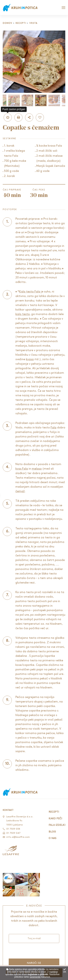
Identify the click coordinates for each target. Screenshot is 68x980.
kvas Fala (22, 469)
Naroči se (34, 963)
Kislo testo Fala (30, 292)
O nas (52, 838)
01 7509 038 (13, 829)
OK (65, 971)
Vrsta (33, 23)
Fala (53, 428)
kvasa (30, 359)
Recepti (21, 23)
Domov (8, 23)
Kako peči (55, 819)
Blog (52, 832)
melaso (37, 469)
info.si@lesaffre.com (18, 837)
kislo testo (23, 314)
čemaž (20, 491)
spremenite (35, 977)
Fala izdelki (57, 825)
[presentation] (32, 950)
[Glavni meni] (63, 8)
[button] (8, 117)
